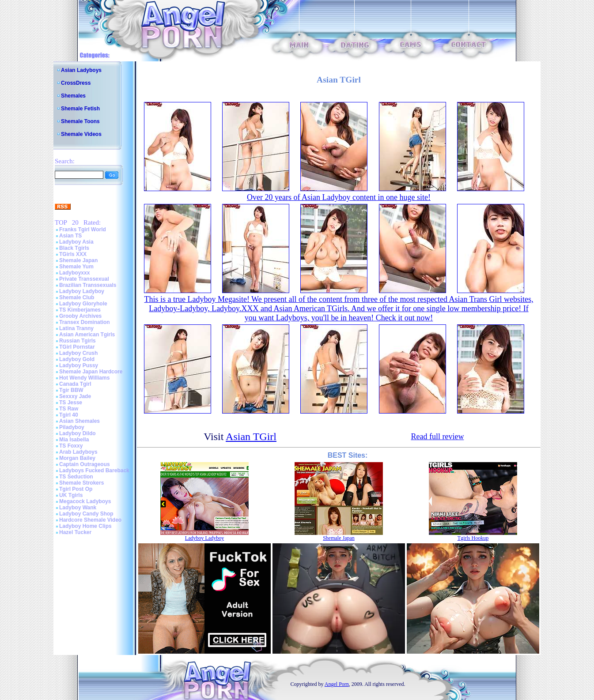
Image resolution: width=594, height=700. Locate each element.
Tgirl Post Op (76, 489)
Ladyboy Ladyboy (82, 291)
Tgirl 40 (69, 415)
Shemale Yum (76, 267)
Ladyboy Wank (78, 508)
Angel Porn (337, 684)
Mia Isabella (74, 440)
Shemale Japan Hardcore (91, 372)
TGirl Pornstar (77, 347)
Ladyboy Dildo (78, 433)
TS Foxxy (71, 446)
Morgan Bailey (77, 458)
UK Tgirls (71, 495)
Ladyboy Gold (77, 359)
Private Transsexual (84, 279)
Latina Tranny (76, 328)
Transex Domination (85, 322)
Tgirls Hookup (473, 538)
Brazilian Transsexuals (88, 285)
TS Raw (69, 409)
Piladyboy (72, 427)
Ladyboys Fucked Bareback (94, 470)
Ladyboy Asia (76, 242)
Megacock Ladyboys (85, 501)
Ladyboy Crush (78, 353)
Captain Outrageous (85, 464)
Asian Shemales (79, 421)
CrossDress (76, 83)
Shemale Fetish (80, 109)
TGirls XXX (73, 254)
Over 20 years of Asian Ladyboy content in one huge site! (339, 197)
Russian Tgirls (78, 341)
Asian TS (70, 236)
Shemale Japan (78, 260)
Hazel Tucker (75, 532)
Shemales (73, 96)
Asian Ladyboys (81, 70)
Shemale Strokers (81, 483)
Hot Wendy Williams (84, 378)
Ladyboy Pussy (79, 365)
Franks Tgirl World (83, 230)
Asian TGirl (251, 437)
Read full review (437, 437)
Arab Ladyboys (78, 452)
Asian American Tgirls (87, 335)
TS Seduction (76, 477)
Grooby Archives (80, 316)
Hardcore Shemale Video (90, 520)
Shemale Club (77, 297)
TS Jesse (71, 403)
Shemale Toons (80, 121)
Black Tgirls (74, 248)
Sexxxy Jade (75, 396)
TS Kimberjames (80, 310)
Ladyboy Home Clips (85, 526)
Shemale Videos (81, 134)
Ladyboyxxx (74, 273)
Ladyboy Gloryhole (83, 304)
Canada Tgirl (75, 384)
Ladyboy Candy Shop (86, 514)
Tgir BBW (71, 390)
